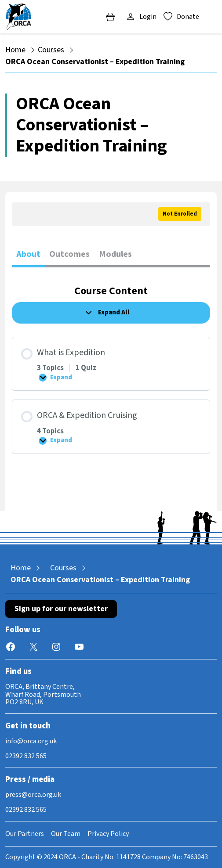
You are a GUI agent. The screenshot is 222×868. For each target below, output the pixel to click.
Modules (115, 254)
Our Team (66, 834)
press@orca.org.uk (33, 795)
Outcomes (69, 254)
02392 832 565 (26, 756)
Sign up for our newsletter (61, 609)
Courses (51, 50)
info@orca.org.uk (31, 741)
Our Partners (25, 834)
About (28, 254)
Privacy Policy (108, 834)
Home (15, 50)
